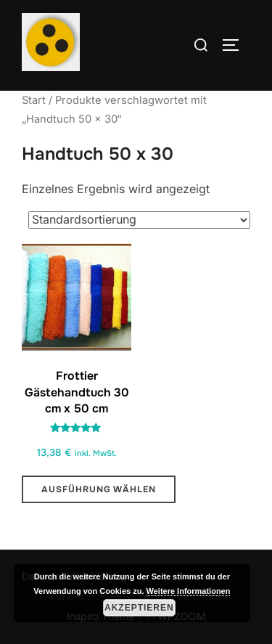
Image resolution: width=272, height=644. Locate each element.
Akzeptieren (139, 608)
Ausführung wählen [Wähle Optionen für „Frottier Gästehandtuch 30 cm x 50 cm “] (99, 489)
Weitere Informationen (189, 591)
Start (34, 100)
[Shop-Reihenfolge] (139, 220)
